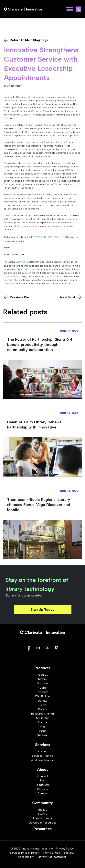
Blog (43, 781)
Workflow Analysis (42, 760)
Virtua (43, 731)
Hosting (43, 751)
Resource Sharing (42, 714)
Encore (43, 722)
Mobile (43, 679)
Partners (43, 789)
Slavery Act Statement (52, 857)
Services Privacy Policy (24, 853)
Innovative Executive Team (50, 237)
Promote (43, 692)
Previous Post (20, 297)
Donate (43, 701)
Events (42, 814)
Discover (42, 683)
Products (42, 668)
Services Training (43, 756)
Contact (43, 776)
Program (43, 688)
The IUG (43, 810)
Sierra (42, 705)
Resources (43, 829)
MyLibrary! (43, 718)
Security (69, 853)
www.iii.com (25, 262)
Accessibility (26, 857)
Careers (43, 794)
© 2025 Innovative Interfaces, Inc (32, 849)
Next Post (68, 297)
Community (43, 803)
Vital (43, 727)
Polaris (43, 709)
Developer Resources (43, 823)
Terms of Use (51, 853)
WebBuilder (43, 696)
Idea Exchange (43, 818)
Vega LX (43, 675)
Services (43, 745)
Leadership (43, 785)
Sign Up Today (42, 609)
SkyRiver (43, 735)
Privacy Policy (65, 849)
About (42, 770)
